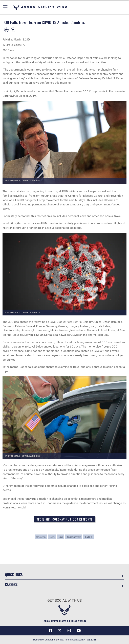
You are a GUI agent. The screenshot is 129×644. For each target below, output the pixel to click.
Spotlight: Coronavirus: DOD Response (64, 519)
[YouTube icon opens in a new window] (79, 631)
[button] (5, 7)
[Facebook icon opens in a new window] (50, 631)
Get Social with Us (64, 600)
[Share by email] (13, 30)
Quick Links (14, 575)
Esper (61, 537)
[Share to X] (24, 45)
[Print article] (6, 30)
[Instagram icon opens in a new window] (69, 631)
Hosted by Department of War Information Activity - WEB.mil (64, 640)
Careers (11, 584)
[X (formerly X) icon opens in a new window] (60, 631)
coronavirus (41, 537)
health (52, 537)
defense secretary (74, 537)
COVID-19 (89, 537)
